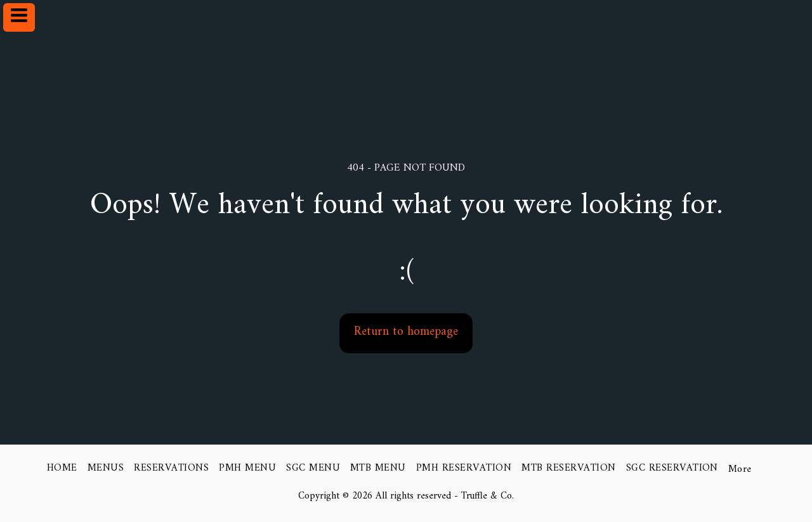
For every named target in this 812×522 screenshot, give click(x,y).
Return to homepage (406, 332)
